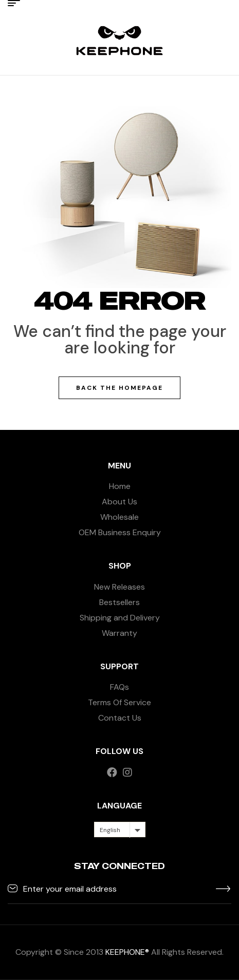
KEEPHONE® (127, 952)
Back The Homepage (120, 388)
